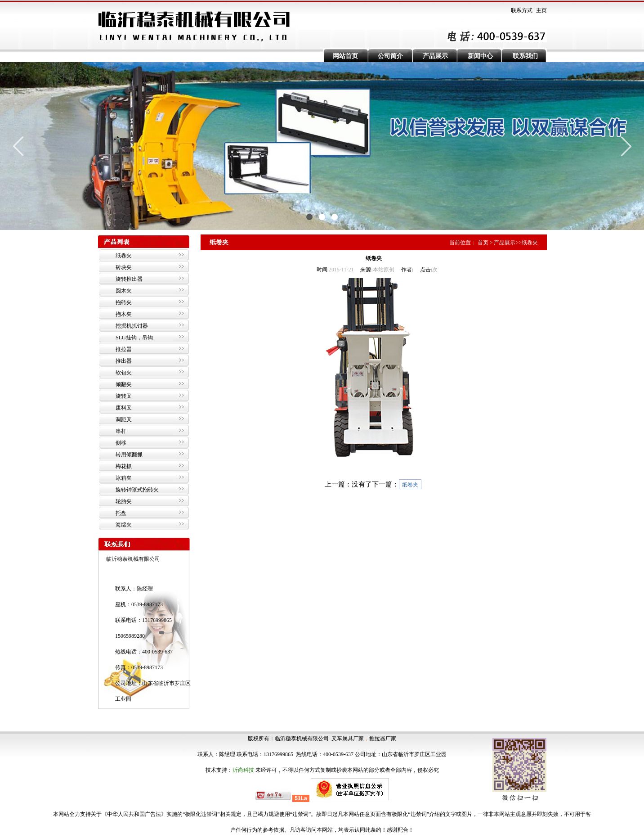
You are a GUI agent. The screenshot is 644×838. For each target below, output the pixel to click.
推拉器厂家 (383, 739)
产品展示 (435, 56)
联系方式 (522, 10)
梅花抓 (124, 466)
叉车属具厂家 (348, 739)
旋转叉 (124, 396)
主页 (541, 10)
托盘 (121, 513)
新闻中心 (480, 56)
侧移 (121, 443)
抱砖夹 (124, 302)
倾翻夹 (124, 384)
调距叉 (124, 419)
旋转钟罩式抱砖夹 (137, 490)
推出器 (124, 361)
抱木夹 (124, 314)
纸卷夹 (124, 256)
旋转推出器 (129, 279)
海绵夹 (124, 525)
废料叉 (124, 408)
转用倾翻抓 (129, 455)
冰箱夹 (124, 478)
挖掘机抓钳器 (132, 326)
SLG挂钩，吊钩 (134, 338)
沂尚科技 (243, 770)
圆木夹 (124, 291)
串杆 (121, 431)
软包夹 (124, 373)
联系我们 (525, 56)
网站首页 (345, 56)
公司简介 (390, 56)
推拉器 (124, 349)
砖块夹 (124, 267)
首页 (483, 243)
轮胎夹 (124, 501)
